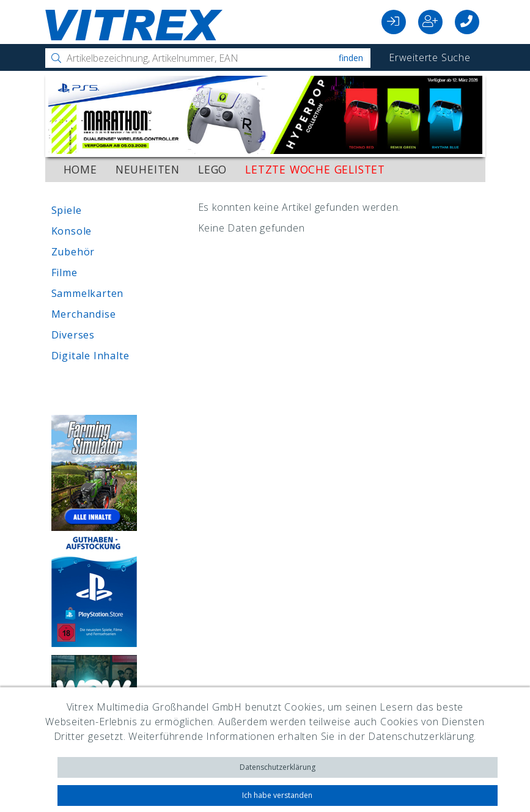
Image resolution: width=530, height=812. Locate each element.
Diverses (73, 335)
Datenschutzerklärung (278, 767)
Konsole (72, 231)
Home (80, 169)
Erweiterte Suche (430, 57)
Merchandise (84, 314)
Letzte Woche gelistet (315, 169)
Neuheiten (148, 169)
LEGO (212, 169)
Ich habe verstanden (277, 795)
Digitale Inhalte (90, 356)
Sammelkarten (88, 293)
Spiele (67, 210)
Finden (351, 58)
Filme (64, 272)
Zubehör (73, 252)
